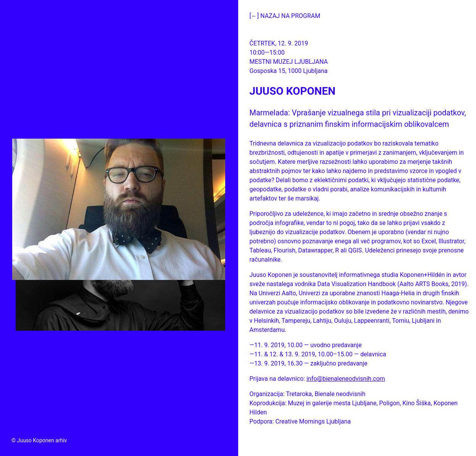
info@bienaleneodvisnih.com (346, 379)
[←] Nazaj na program (285, 16)
